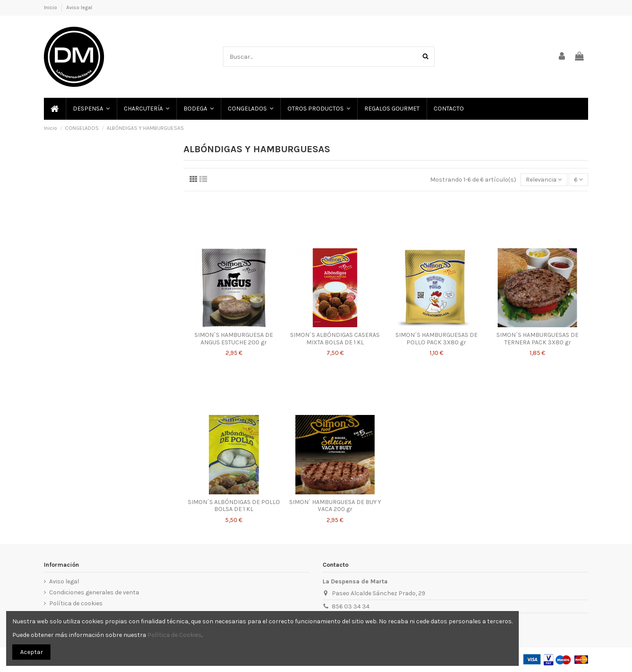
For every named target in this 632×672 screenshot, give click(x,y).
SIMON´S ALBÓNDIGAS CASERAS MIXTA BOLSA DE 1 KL (335, 339)
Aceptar (32, 652)
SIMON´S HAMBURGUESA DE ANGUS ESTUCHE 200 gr (234, 339)
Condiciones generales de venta (94, 592)
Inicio (51, 7)
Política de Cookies (174, 635)
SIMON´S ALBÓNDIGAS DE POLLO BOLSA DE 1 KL (234, 506)
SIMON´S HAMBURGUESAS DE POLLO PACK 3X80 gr (436, 339)
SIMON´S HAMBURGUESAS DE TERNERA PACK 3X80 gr (537, 339)
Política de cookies (76, 603)
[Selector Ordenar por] (544, 180)
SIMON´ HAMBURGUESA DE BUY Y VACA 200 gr (335, 506)
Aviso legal (79, 7)
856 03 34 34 (351, 606)
